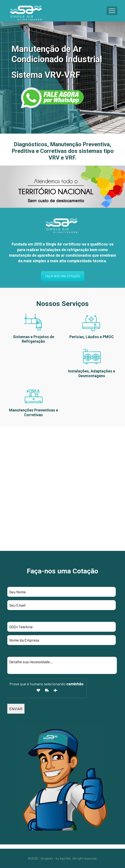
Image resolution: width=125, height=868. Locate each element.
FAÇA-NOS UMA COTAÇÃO (63, 276)
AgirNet (65, 858)
